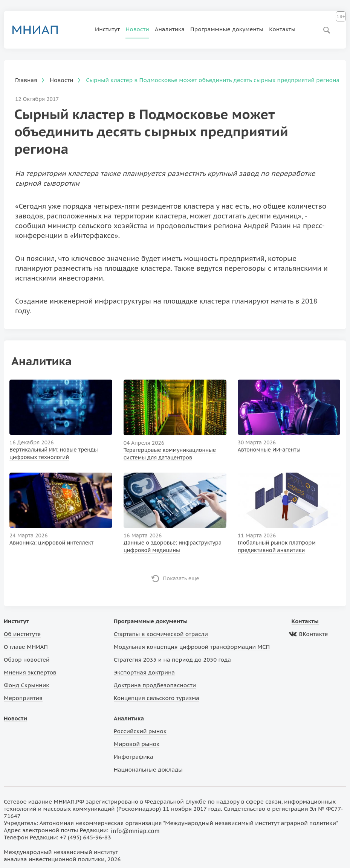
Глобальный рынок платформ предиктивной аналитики (277, 546)
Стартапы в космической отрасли (161, 634)
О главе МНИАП (26, 647)
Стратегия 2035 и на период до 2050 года (172, 660)
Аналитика (170, 29)
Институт (107, 29)
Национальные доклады (148, 770)
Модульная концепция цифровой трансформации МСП (192, 647)
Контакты (282, 29)
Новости (137, 29)
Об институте (22, 634)
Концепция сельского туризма (157, 698)
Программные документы (227, 29)
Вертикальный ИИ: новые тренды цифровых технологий (54, 453)
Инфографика (134, 757)
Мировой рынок (137, 744)
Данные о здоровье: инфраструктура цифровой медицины (173, 546)
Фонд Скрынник (26, 685)
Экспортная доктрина (144, 672)
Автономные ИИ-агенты (269, 450)
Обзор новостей (27, 660)
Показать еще (181, 578)
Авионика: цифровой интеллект (51, 543)
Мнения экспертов (30, 672)
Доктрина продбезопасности (155, 685)
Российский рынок (140, 731)
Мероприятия (23, 698)
